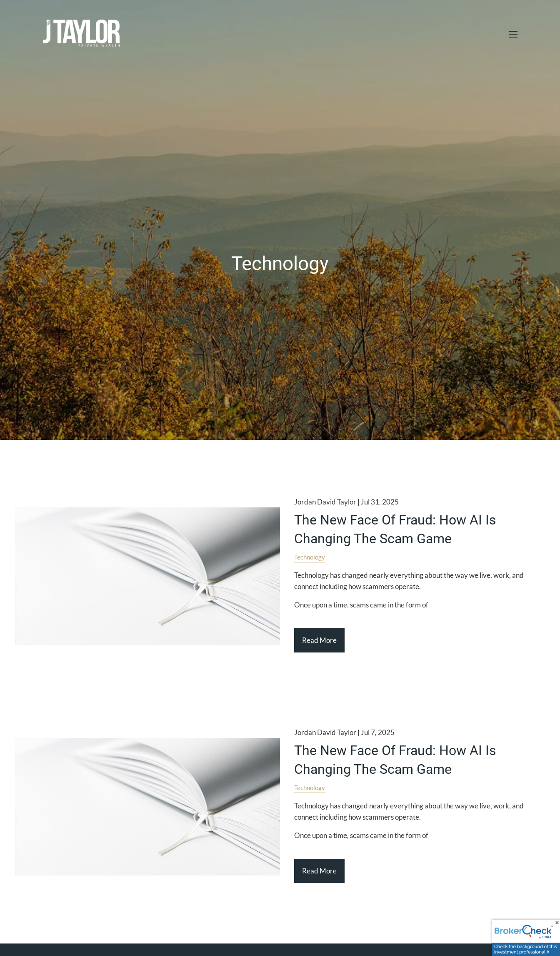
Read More (319, 640)
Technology (310, 557)
